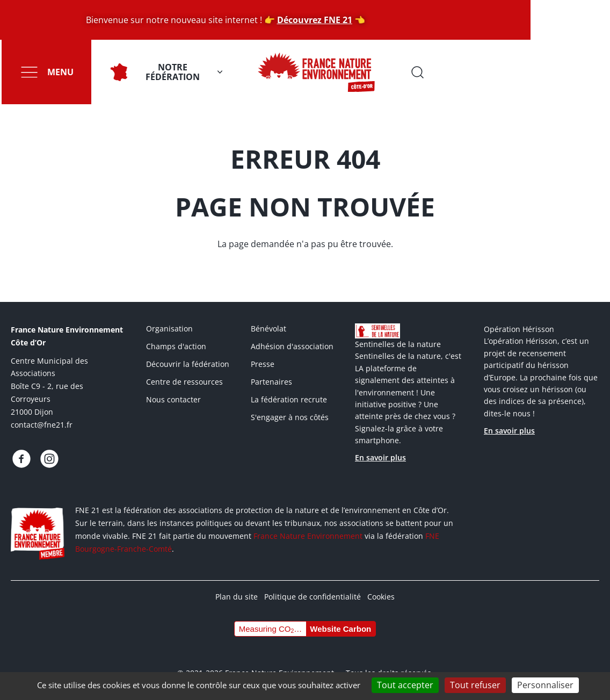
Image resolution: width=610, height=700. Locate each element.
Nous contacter (173, 399)
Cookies (381, 597)
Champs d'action (176, 346)
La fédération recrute (289, 399)
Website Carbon (340, 629)
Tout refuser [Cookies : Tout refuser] (475, 685)
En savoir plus (380, 457)
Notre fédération (171, 72)
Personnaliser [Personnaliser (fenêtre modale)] (545, 685)
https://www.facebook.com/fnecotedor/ (21, 459)
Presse (263, 364)
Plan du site (237, 597)
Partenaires (271, 382)
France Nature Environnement (308, 536)
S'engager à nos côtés (290, 417)
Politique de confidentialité (313, 597)
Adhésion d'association (292, 346)
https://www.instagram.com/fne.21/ (49, 459)
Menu (59, 72)
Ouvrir (594, 72)
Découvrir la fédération (188, 364)
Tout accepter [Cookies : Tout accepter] (405, 685)
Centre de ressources (184, 382)
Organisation (169, 329)
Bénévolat (268, 329)
